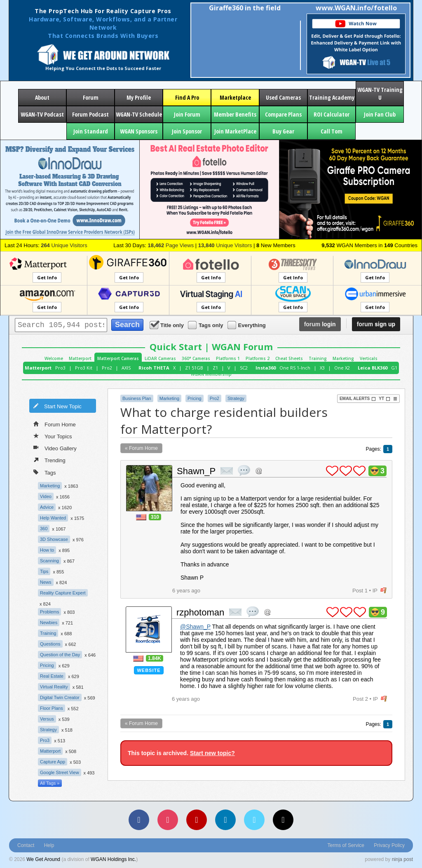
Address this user (259, 471)
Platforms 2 (258, 358)
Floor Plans (52, 708)
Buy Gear (283, 131)
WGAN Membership (211, 374)
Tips (44, 571)
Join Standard (91, 131)
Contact (26, 845)
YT (384, 399)
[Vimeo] (254, 820)
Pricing (47, 665)
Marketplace (235, 97)
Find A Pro (187, 97)
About (42, 97)
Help (49, 845)
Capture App (53, 762)
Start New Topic (57, 406)
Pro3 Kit (84, 368)
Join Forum (187, 114)
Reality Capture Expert (63, 593)
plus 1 (332, 471)
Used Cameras (283, 97)
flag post (383, 591)
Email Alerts (358, 399)
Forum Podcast (90, 114)
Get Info (47, 277)
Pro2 (107, 368)
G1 (394, 368)
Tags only (206, 325)
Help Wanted (53, 518)
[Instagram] (168, 820)
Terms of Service (346, 845)
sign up (376, 324)
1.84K (155, 658)
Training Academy (332, 97)
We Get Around (43, 859)
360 (44, 529)
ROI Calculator (332, 114)
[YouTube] (197, 820)
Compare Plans (283, 114)
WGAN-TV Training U (380, 94)
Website (149, 670)
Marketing (343, 358)
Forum (91, 97)
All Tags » (50, 783)
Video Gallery (55, 448)
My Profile (139, 97)
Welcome (54, 358)
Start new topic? (212, 753)
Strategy (48, 730)
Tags (45, 472)
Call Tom (332, 131)
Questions (50, 644)
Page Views (171, 245)
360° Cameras (196, 358)
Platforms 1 (228, 358)
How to (47, 550)
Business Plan (137, 398)
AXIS (126, 368)
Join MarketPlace (235, 131)
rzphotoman (200, 612)
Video (46, 496)
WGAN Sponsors (139, 131)
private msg (227, 471)
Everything (247, 325)
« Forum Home (141, 448)
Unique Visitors (64, 245)
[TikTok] (283, 820)
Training (318, 358)
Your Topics (53, 436)
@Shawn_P (195, 627)
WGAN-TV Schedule (139, 114)
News (46, 582)
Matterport (80, 358)
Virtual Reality (54, 687)
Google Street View (60, 772)
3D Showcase (54, 539)
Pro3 (60, 368)
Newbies (49, 622)
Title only (167, 325)
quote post (244, 470)
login (320, 324)
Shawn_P (196, 471)
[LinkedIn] (225, 820)
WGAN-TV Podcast (42, 114)
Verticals (369, 358)
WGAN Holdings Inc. (113, 859)
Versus (47, 719)
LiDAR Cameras (160, 358)
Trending (49, 460)
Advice (47, 507)
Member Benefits (235, 114)
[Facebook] (139, 820)
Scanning (49, 561)
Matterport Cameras (118, 358)
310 (155, 517)
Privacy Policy (389, 845)
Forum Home (55, 424)
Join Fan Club (380, 114)
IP (375, 591)
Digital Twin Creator (60, 697)
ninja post (402, 859)
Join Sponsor (187, 131)
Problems (49, 612)
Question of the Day (60, 655)
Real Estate (52, 676)
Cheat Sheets (289, 358)
